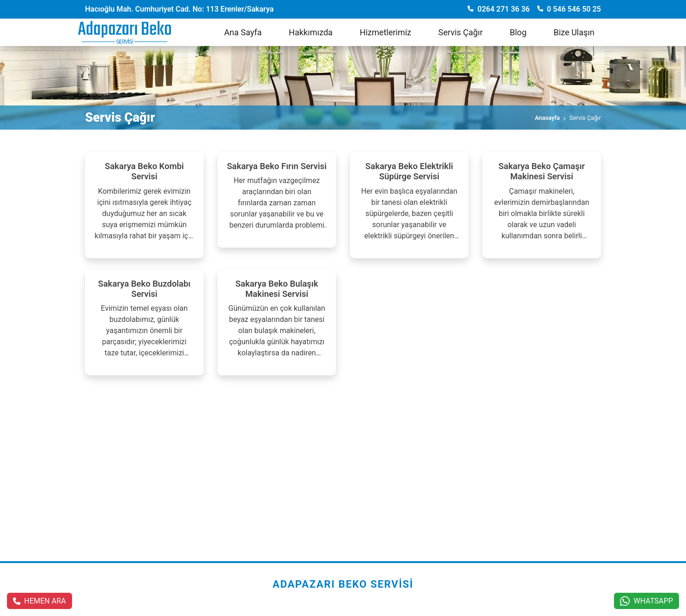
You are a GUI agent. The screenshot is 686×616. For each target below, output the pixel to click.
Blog (518, 32)
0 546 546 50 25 (569, 9)
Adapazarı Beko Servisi (343, 584)
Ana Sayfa (243, 32)
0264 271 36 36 (498, 9)
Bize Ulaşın (574, 32)
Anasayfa (547, 118)
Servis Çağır (461, 32)
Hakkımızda (310, 32)
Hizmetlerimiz (386, 32)
